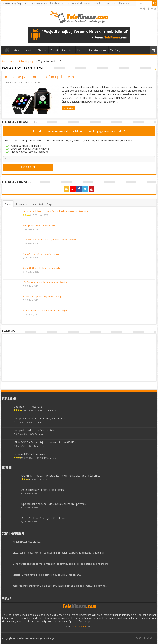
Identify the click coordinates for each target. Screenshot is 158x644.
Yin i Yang (115, 50)
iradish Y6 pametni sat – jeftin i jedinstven (39, 77)
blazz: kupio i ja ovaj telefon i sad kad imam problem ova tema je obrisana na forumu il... (59, 553)
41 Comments (38, 446)
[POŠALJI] (28, 167)
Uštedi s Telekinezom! (105, 3)
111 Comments (39, 422)
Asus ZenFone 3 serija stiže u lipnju (41, 254)
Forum (81, 50)
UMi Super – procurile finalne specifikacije (45, 282)
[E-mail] (79, 159)
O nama (123, 3)
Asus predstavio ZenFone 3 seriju (40, 225)
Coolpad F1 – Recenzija (28, 406)
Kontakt (83, 627)
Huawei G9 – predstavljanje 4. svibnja (42, 296)
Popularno (22, 204)
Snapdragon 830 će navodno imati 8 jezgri (45, 310)
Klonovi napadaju (97, 50)
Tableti (54, 50)
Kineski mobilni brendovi (78, 3)
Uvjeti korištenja (46, 638)
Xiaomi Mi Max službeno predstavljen (42, 268)
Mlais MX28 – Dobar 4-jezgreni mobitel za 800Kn (45, 442)
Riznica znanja (38, 3)
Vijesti (17, 50)
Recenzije (67, 50)
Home (7, 50)
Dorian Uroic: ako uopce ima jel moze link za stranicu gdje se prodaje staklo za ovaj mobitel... (62, 564)
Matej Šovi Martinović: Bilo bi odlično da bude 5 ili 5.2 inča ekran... (47, 575)
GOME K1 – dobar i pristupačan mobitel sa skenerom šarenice (55, 211)
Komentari (37, 204)
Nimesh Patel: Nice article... (27, 542)
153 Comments (49, 410)
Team (74, 627)
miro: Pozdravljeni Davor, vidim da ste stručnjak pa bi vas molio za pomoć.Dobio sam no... (60, 586)
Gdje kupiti (55, 3)
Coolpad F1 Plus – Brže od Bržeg (34, 430)
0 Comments (34, 82)
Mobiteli (30, 50)
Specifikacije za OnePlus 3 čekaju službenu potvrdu (50, 240)
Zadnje (8, 204)
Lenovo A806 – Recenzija (29, 454)
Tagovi (51, 204)
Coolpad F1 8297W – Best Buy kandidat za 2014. (44, 418)
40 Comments (50, 458)
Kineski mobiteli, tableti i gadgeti (18, 61)
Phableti (42, 50)
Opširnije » (69, 108)
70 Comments (39, 434)
